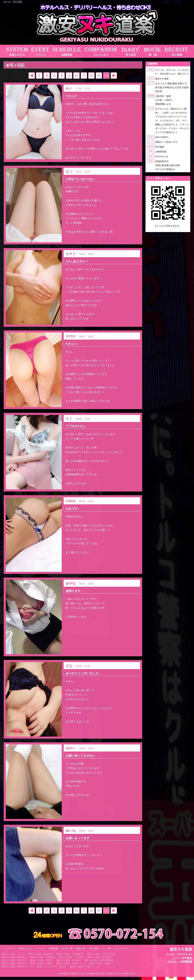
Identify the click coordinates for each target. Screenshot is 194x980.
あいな (71, 831)
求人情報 (94, 949)
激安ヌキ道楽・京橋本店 (43, 957)
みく (69, 88)
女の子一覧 (67, 949)
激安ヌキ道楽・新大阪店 (99, 957)
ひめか (71, 501)
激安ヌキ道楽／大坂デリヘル (84, 967)
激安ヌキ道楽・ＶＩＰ (13, 954)
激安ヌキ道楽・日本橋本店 (70, 954)
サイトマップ (121, 949)
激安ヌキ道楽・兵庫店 (41, 963)
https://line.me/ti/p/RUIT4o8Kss (168, 229)
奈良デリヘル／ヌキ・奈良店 (51, 967)
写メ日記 (18, 2)
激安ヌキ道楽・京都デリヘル (71, 963)
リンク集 (106, 949)
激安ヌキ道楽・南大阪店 (69, 960)
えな (69, 666)
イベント (41, 949)
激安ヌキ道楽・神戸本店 (14, 963)
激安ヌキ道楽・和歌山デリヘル (18, 967)
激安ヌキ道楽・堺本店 (41, 960)
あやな (71, 583)
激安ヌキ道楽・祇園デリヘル (104, 963)
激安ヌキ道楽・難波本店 (40, 954)
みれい (71, 748)
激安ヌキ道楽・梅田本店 (14, 957)
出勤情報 (53, 949)
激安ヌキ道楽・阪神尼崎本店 (99, 960)
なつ (69, 171)
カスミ (71, 254)
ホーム (7, 2)
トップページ (9, 949)
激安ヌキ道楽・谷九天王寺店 (101, 954)
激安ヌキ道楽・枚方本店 (14, 960)
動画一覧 (81, 949)
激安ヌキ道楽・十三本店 (71, 957)
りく (69, 419)
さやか (71, 336)
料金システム (26, 949)
